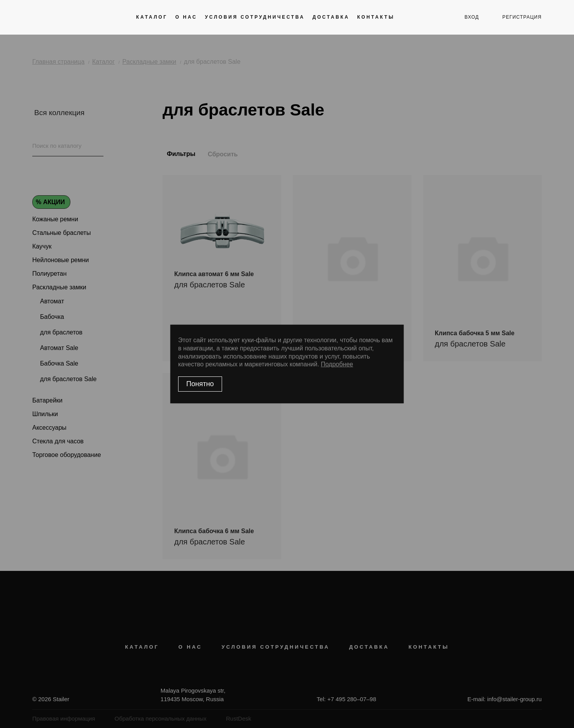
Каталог (152, 17)
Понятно (200, 384)
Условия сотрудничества (255, 17)
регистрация (522, 17)
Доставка (331, 17)
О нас (186, 17)
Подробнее (337, 364)
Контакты (376, 17)
